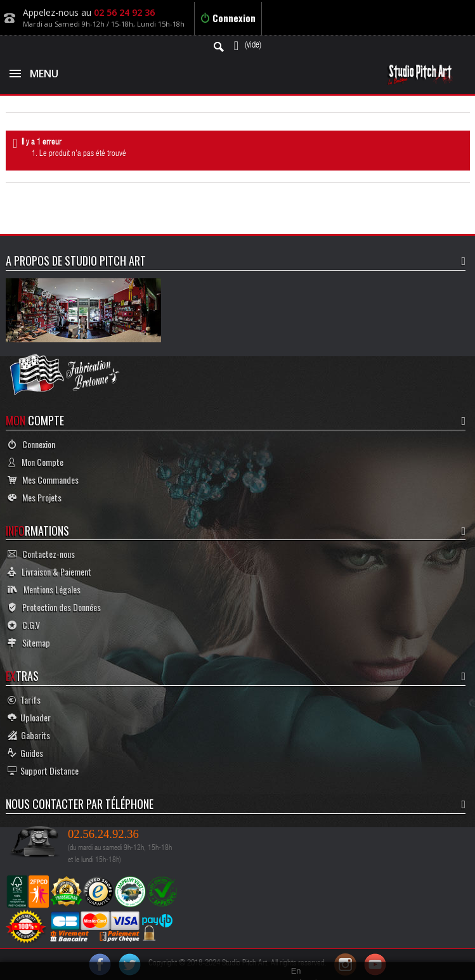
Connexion (228, 18)
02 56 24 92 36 (124, 12)
